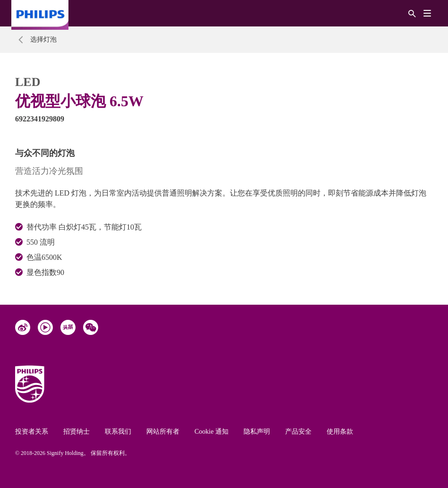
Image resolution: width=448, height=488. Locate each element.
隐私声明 (257, 432)
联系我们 (118, 432)
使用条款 (340, 432)
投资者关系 (32, 432)
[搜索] (412, 13)
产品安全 (298, 432)
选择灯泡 (43, 39)
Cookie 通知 (211, 432)
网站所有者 (163, 432)
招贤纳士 (76, 432)
